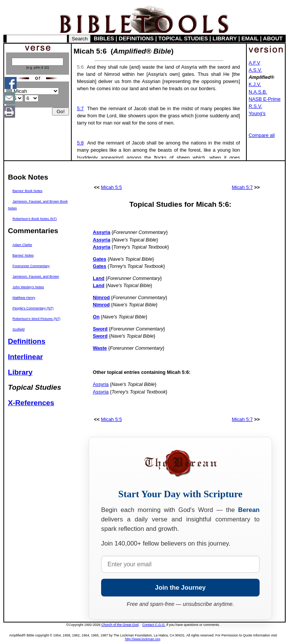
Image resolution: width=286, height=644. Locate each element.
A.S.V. (255, 70)
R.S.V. (255, 106)
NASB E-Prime (265, 99)
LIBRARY (224, 38)
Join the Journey (180, 588)
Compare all (262, 135)
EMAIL (250, 38)
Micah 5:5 (111, 187)
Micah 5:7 (242, 187)
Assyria (101, 384)
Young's (257, 113)
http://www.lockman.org (142, 639)
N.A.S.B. (258, 92)
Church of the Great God (120, 625)
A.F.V (254, 63)
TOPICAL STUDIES (183, 38)
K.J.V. (255, 84)
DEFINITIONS (136, 38)
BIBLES (104, 38)
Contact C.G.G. (154, 625)
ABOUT (273, 38)
